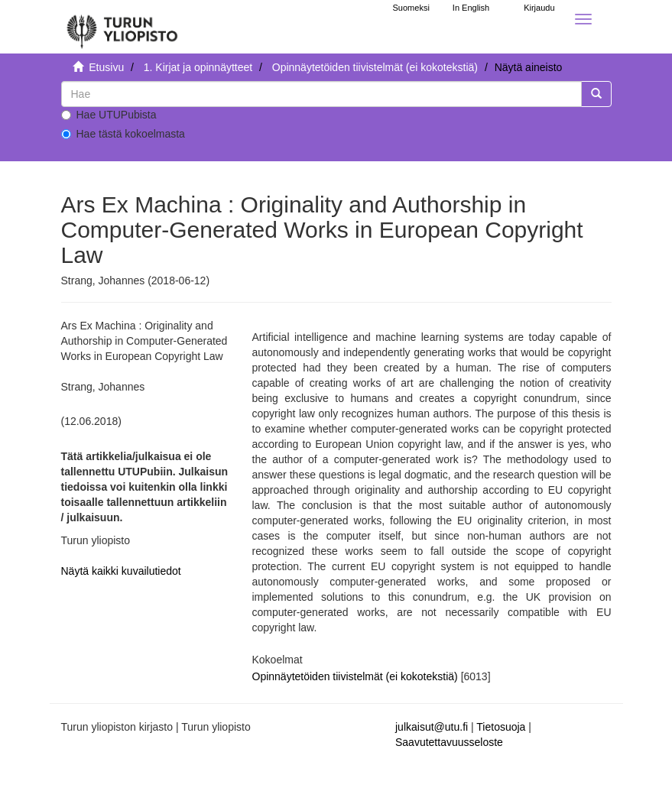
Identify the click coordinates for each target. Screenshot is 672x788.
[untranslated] (321, 94)
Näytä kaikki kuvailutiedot (121, 571)
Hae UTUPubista (109, 115)
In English (471, 8)
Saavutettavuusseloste (449, 742)
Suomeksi (411, 8)
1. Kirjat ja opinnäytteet (198, 67)
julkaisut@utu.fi (432, 727)
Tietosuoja (501, 727)
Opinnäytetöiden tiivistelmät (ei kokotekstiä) (375, 67)
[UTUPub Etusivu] (122, 27)
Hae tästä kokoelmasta (123, 134)
